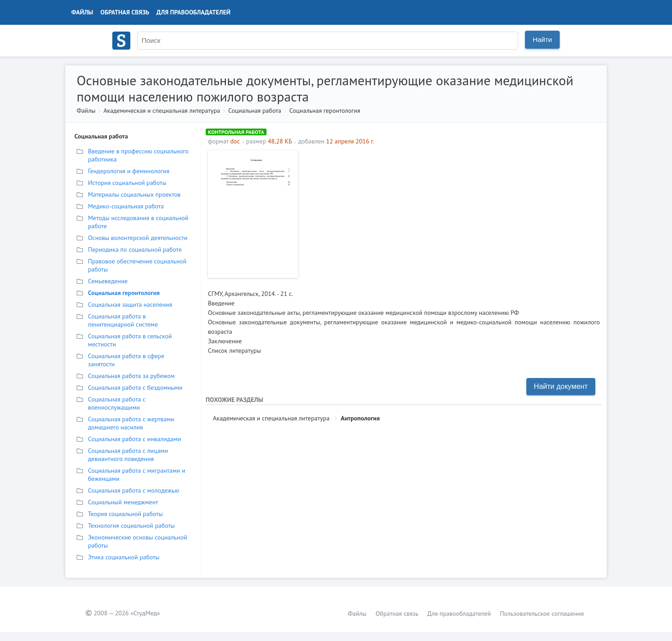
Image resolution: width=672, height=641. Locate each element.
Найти (542, 39)
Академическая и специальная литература (162, 111)
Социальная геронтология (325, 111)
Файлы (82, 12)
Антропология (360, 418)
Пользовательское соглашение (542, 613)
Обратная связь (125, 12)
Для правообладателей (193, 12)
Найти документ (561, 386)
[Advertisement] (451, 213)
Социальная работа (255, 111)
